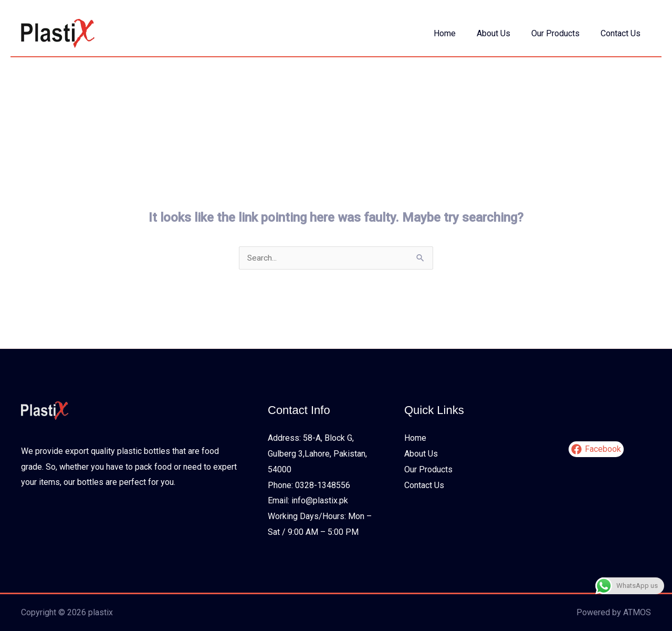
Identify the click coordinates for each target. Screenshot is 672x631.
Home (459, 33)
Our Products (562, 33)
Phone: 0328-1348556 (309, 485)
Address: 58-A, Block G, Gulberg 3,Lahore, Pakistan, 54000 (317, 454)
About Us (504, 33)
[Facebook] (596, 450)
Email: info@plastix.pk (308, 501)
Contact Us (623, 33)
